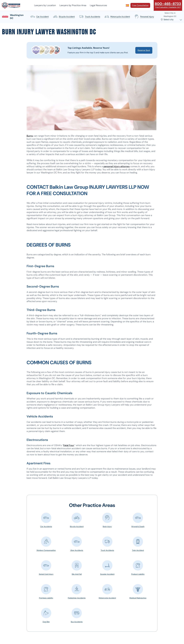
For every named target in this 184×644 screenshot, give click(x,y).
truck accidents (90, 17)
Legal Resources (98, 5)
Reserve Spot (144, 50)
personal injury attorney (117, 166)
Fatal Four (69, 445)
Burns (30, 136)
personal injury (144, 17)
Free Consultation (140, 5)
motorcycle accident (117, 17)
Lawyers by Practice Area (73, 5)
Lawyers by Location (45, 5)
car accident (39, 17)
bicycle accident (64, 17)
